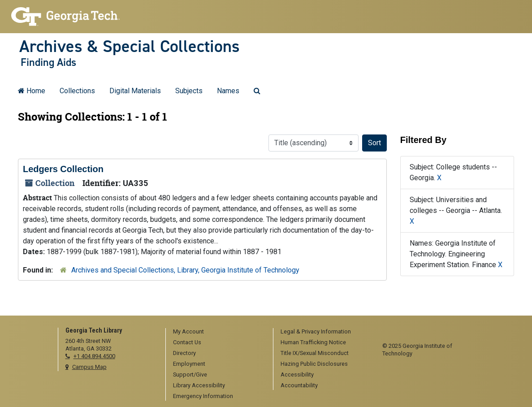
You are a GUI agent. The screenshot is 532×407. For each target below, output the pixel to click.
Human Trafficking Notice (313, 342)
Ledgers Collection (63, 169)
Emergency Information (203, 396)
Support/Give (190, 375)
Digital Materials (135, 91)
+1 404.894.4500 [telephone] (94, 356)
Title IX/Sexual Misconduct (315, 353)
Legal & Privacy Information (316, 331)
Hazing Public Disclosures (314, 364)
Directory (184, 353)
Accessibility (297, 375)
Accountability (299, 385)
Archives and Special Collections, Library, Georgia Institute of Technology (185, 270)
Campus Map (89, 367)
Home (32, 91)
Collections (77, 91)
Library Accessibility (199, 385)
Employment (189, 364)
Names (228, 91)
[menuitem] (216, 332)
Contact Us (187, 342)
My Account (188, 331)
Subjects (189, 91)
